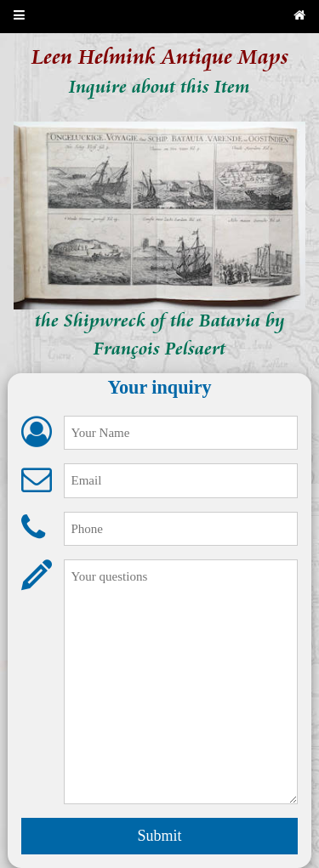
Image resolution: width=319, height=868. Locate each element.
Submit (159, 836)
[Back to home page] (299, 17)
